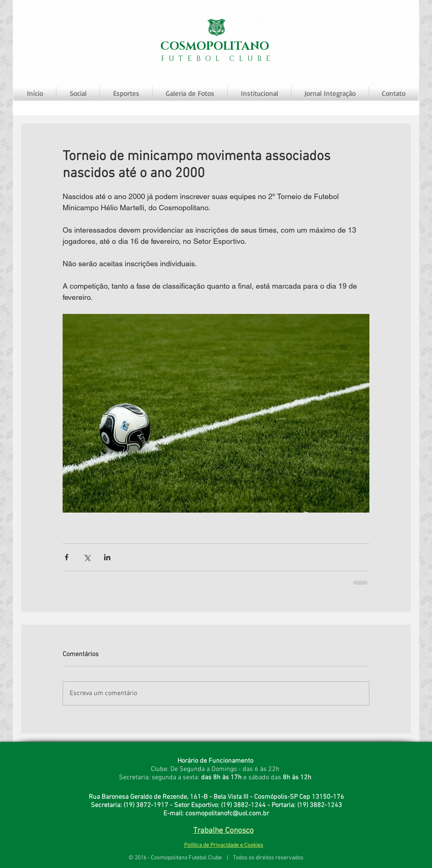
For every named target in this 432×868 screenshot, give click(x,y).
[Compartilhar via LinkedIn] (107, 557)
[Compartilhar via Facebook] (67, 557)
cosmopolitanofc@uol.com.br (227, 814)
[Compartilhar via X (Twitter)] (87, 557)
